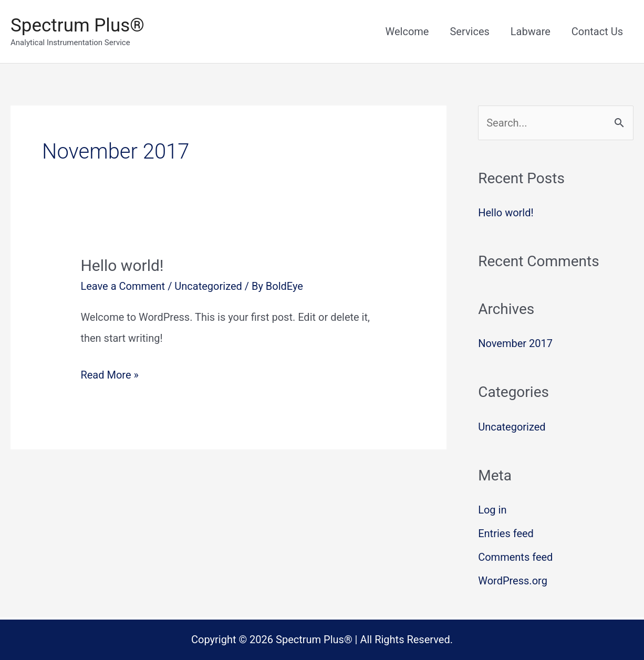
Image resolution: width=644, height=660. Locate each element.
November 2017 (515, 343)
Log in (492, 510)
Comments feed (515, 557)
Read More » (109, 375)
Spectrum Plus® (77, 25)
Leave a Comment (123, 286)
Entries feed (506, 533)
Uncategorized (208, 286)
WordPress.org (513, 581)
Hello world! (122, 265)
